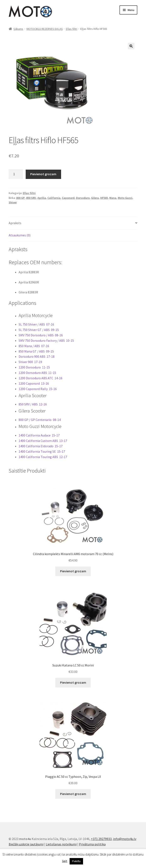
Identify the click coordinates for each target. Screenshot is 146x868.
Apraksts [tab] (15, 223)
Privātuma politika (92, 844)
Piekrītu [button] (76, 861)
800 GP (20, 198)
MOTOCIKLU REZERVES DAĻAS (45, 29)
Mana (113, 198)
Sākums (18, 29)
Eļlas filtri (72, 29)
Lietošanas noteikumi (61, 844)
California (54, 198)
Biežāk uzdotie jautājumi (26, 844)
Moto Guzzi (125, 198)
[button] (131, 46)
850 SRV (31, 198)
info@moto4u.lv (125, 839)
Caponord (68, 198)
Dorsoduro (83, 198)
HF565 (104, 198)
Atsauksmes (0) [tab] (20, 235)
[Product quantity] (16, 174)
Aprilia (42, 198)
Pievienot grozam (43, 174)
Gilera (95, 198)
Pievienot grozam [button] (73, 571)
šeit (65, 861)
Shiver (13, 202)
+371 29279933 (101, 839)
